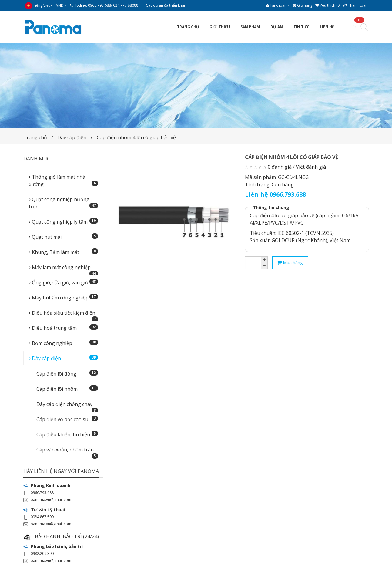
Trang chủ (35, 137)
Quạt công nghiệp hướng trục (64, 203)
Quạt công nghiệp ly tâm (64, 222)
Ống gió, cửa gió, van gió (64, 282)
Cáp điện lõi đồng (67, 374)
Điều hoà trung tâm (64, 328)
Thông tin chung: (272, 207)
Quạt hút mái (64, 237)
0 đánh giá (280, 167)
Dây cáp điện (72, 137)
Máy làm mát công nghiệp (64, 269)
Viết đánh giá (311, 167)
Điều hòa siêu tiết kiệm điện (64, 315)
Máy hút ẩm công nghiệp (64, 297)
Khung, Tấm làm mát (64, 252)
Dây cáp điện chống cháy (67, 406)
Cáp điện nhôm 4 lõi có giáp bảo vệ (136, 137)
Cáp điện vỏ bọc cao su (67, 419)
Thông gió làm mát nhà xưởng (64, 181)
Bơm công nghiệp (64, 343)
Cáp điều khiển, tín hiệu (67, 434)
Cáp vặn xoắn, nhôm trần (67, 451)
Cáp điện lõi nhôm (67, 389)
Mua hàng (290, 262)
